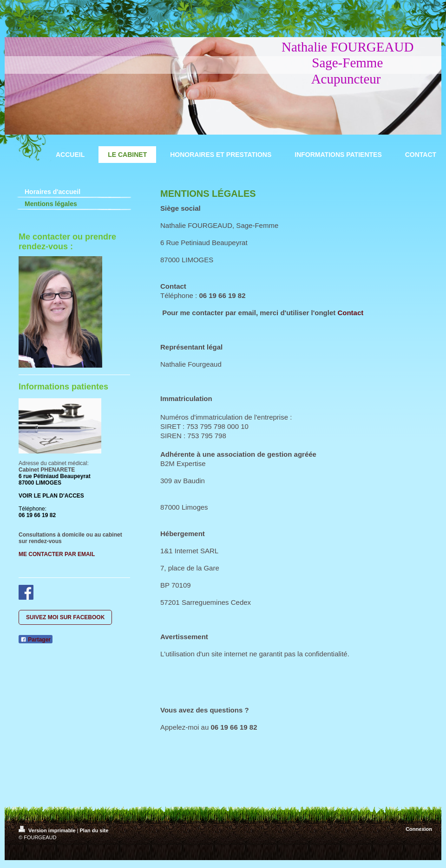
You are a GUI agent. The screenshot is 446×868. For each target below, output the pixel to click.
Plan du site (94, 830)
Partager (36, 640)
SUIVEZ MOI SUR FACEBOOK (65, 617)
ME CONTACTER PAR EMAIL (57, 554)
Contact (350, 313)
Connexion (419, 829)
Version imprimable (48, 830)
